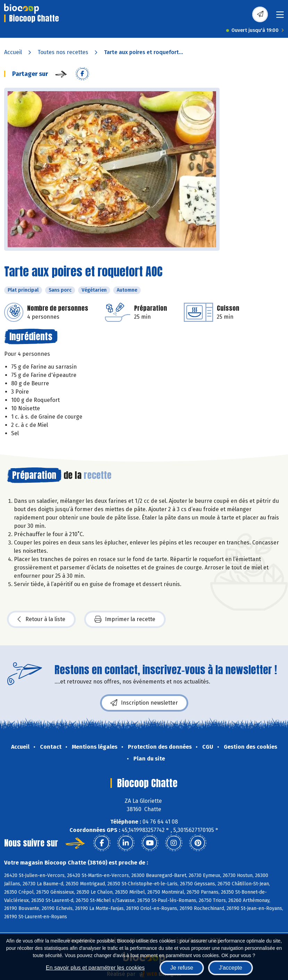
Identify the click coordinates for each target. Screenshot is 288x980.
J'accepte (231, 968)
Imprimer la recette (125, 619)
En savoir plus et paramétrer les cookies (95, 968)
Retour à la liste (41, 619)
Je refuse (182, 968)
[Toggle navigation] (280, 17)
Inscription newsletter (144, 703)
